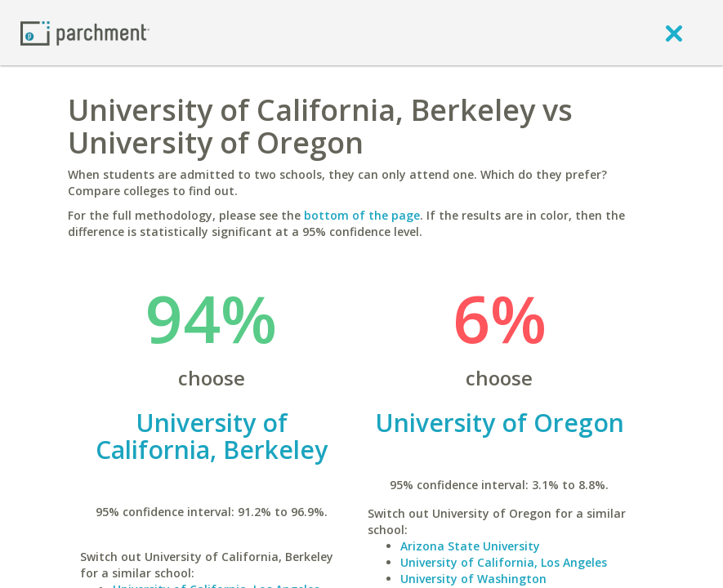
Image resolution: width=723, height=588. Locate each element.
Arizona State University (470, 546)
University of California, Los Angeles (504, 562)
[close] (674, 33)
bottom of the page (362, 215)
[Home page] (85, 32)
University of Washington (473, 579)
